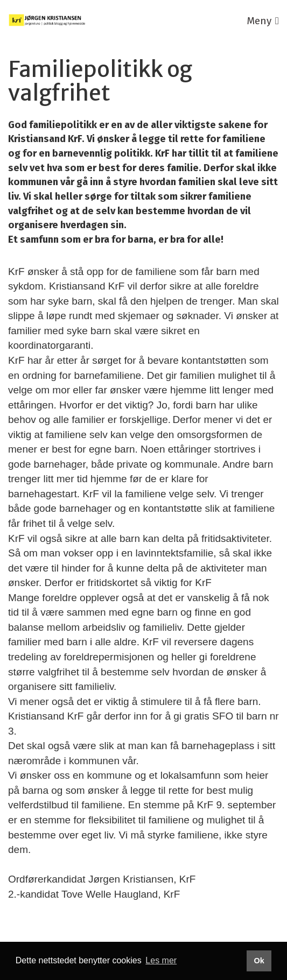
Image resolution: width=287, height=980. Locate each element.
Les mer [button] (161, 960)
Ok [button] (259, 961)
